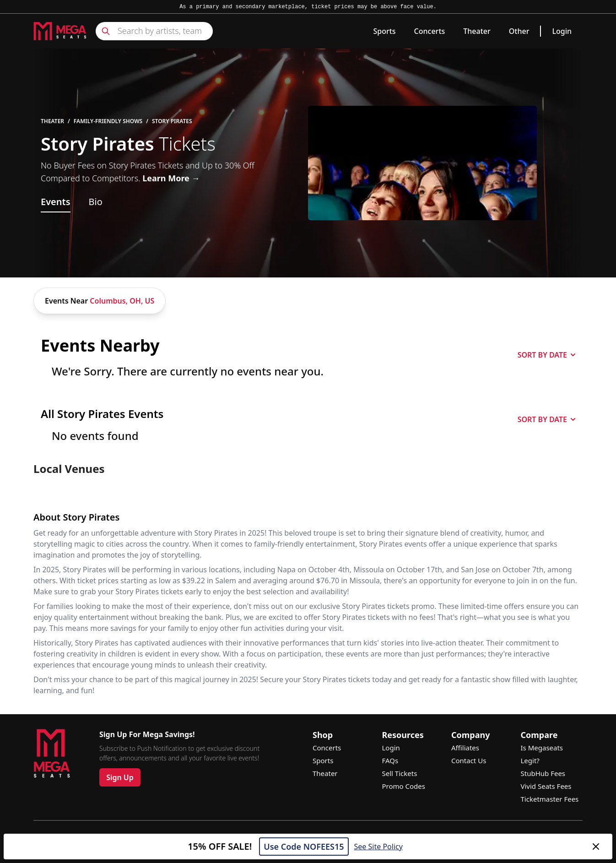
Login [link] (562, 31)
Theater (477, 31)
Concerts (430, 31)
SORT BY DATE (546, 355)
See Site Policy (378, 847)
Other (519, 31)
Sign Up (120, 777)
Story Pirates (172, 121)
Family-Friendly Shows (108, 121)
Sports (384, 31)
